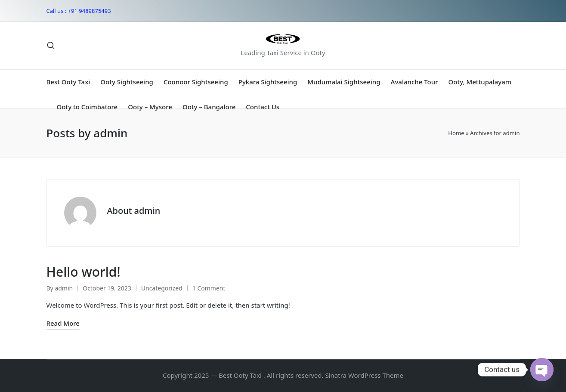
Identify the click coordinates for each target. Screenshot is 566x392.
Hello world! (84, 272)
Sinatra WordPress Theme (364, 375)
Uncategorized (162, 288)
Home (456, 133)
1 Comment (209, 288)
